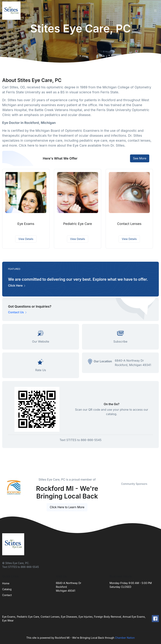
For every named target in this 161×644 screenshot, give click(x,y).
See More (140, 158)
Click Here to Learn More (67, 507)
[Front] (12, 11)
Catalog (7, 589)
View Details (26, 239)
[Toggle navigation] (155, 11)
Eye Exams (26, 224)
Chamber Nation (125, 638)
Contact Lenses (129, 224)
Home (6, 583)
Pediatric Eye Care (78, 224)
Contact (7, 595)
